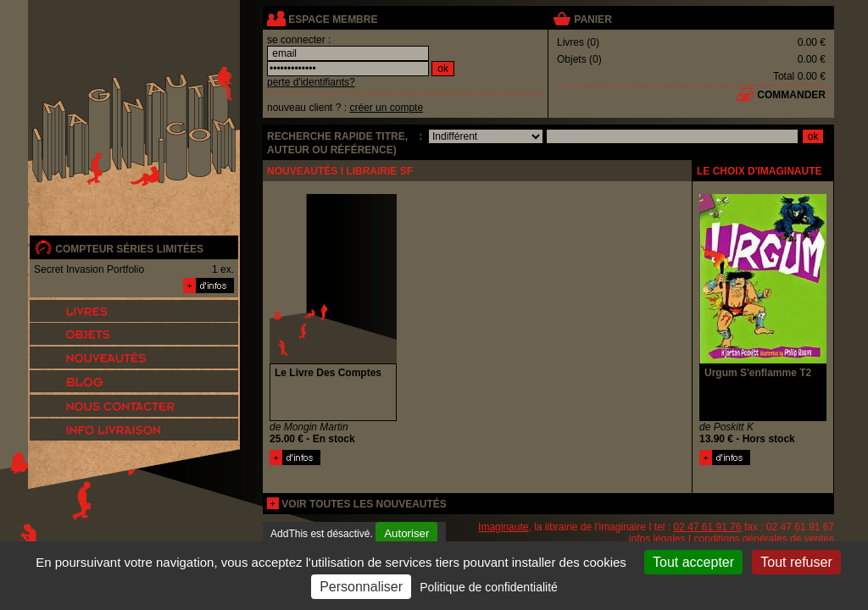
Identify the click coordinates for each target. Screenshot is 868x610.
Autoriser (406, 533)
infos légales (657, 539)
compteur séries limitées (129, 249)
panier (593, 19)
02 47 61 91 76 (708, 527)
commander (791, 95)
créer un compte (386, 108)
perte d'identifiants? (311, 82)
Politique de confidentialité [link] (489, 587)
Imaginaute (503, 527)
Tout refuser (796, 562)
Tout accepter (693, 562)
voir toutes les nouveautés (364, 504)
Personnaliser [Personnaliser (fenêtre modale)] (361, 587)
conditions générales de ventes (764, 539)
